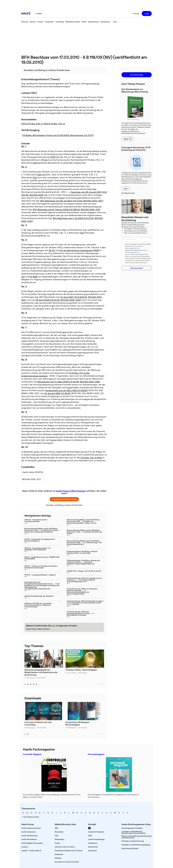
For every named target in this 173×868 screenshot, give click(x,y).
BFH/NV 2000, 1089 (90, 382)
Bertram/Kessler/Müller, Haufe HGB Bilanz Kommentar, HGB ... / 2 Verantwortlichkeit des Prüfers (85, 532)
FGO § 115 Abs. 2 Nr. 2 (32, 124)
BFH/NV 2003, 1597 (93, 201)
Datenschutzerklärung (132, 250)
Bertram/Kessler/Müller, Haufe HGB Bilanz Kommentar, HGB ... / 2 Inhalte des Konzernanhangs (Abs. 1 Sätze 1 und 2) (83, 521)
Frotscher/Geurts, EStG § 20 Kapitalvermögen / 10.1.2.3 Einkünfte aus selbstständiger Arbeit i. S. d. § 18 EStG (85, 603)
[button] (39, 14)
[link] (25, 22)
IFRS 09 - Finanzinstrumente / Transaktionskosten (36, 521)
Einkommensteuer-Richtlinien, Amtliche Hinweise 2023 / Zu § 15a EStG (82, 552)
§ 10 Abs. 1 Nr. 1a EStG (91, 458)
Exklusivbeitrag (32, 652)
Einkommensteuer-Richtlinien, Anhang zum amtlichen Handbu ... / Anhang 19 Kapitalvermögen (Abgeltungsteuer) (83, 562)
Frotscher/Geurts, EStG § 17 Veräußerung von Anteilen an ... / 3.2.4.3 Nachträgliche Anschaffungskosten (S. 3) (84, 580)
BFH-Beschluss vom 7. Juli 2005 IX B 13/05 (73, 218)
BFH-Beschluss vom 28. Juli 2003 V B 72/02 (61, 201)
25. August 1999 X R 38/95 (57, 393)
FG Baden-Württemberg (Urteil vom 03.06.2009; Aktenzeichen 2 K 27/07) (58, 135)
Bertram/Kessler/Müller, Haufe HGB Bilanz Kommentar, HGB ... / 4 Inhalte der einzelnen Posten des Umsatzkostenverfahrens (41, 530)
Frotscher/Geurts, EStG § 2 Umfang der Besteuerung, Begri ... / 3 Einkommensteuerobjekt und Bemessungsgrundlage (82, 591)
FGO (53, 157)
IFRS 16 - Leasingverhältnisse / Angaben (40, 575)
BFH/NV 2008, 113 (38, 195)
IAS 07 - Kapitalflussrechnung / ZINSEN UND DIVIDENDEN (42, 558)
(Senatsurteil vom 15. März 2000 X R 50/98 (58, 382)
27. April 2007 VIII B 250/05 (74, 297)
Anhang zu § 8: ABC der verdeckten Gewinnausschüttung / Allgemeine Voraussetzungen (38, 605)
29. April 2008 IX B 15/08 (48, 300)
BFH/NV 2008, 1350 (70, 300)
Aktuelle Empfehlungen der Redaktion (39, 596)
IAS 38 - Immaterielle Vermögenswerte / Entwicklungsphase (40, 540)
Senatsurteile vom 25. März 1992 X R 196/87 (66, 390)
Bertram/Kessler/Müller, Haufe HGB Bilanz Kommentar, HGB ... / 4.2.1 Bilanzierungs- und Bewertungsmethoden (84, 542)
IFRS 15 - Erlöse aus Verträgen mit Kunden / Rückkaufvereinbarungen (41, 567)
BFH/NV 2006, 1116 (90, 210)
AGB (149, 244)
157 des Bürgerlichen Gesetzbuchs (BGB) (79, 250)
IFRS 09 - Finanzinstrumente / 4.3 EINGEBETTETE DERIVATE (38, 549)
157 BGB (33, 277)
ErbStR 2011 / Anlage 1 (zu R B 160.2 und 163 (84, 571)
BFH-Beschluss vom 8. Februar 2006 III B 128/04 (56, 210)
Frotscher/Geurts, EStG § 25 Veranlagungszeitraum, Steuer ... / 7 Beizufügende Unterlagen (80, 613)
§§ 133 (52, 250)
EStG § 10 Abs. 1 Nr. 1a (54, 124)
